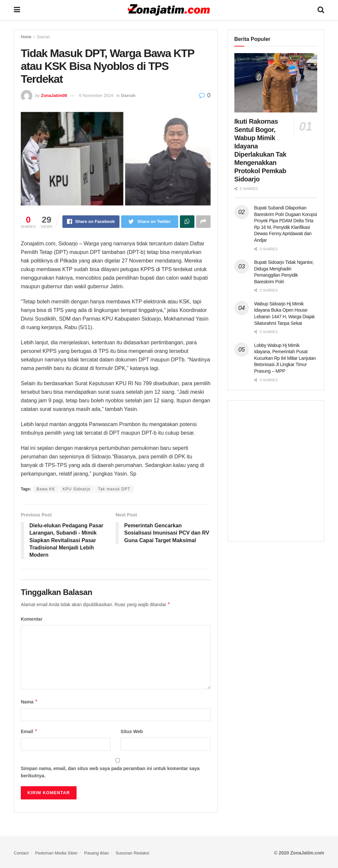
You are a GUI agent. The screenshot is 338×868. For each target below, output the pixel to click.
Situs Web (132, 731)
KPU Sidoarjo (77, 489)
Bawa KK (46, 489)
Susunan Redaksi (132, 853)
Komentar (32, 619)
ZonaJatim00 (54, 95)
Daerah (43, 37)
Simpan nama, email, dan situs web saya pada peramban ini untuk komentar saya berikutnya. (110, 772)
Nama (29, 702)
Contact (21, 853)
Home (26, 37)
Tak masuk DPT (114, 489)
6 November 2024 (96, 95)
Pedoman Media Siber (57, 853)
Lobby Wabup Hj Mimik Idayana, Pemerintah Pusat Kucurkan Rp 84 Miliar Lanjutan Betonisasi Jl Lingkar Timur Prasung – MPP (285, 358)
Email (29, 731)
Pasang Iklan (97, 853)
